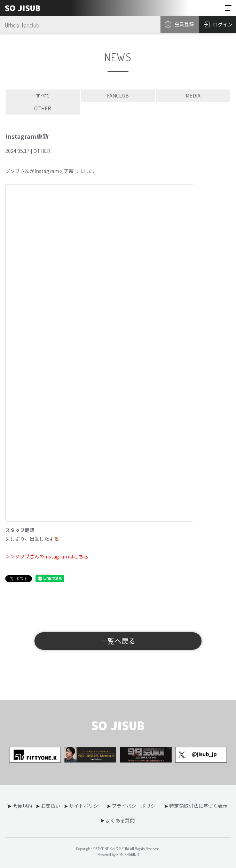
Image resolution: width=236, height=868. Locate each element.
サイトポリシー (86, 806)
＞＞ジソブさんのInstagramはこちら (47, 556)
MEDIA (193, 95)
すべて (43, 95)
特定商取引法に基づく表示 (198, 806)
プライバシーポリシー (136, 806)
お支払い (50, 806)
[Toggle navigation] (228, 8)
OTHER (43, 108)
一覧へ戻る (118, 641)
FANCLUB (118, 95)
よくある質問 (120, 820)
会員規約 (22, 806)
